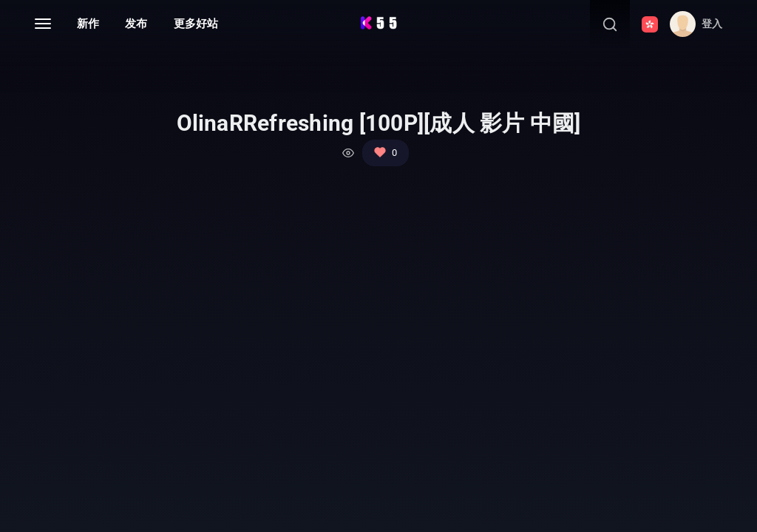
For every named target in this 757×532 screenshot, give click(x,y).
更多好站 (196, 24)
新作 (88, 24)
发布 (136, 24)
